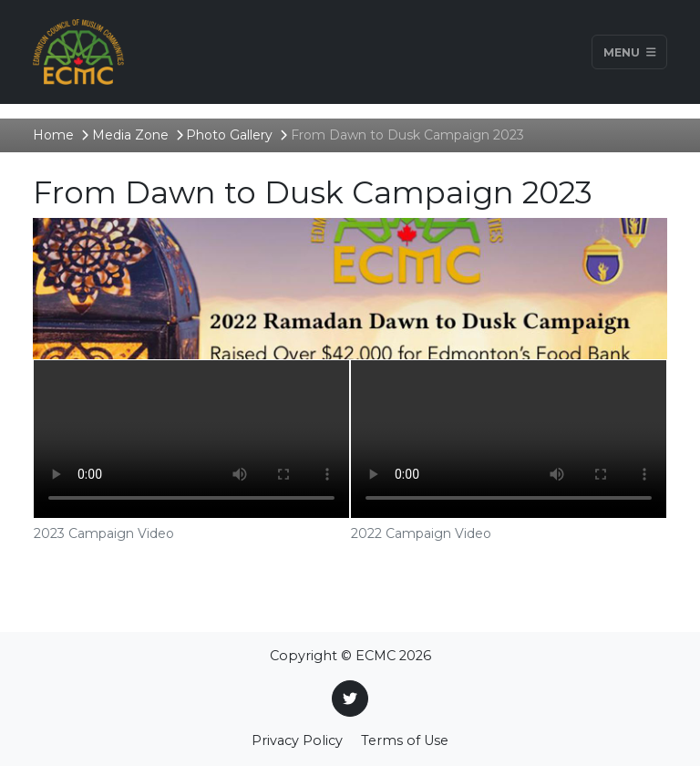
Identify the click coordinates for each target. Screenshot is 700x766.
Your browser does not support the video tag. (191, 439)
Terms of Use (405, 740)
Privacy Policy (297, 740)
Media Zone (130, 135)
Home (53, 135)
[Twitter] (350, 699)
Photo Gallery (229, 135)
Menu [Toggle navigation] (630, 52)
